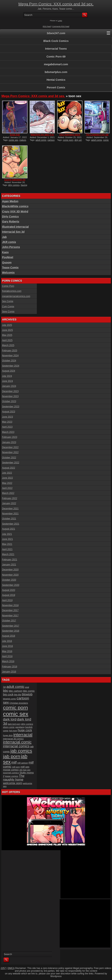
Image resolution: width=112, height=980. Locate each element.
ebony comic (9, 727)
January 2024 (9, 386)
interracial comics (16, 746)
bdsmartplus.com (56, 72)
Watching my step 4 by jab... (42, 136)
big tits (18, 695)
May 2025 (7, 335)
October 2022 (9, 458)
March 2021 (8, 554)
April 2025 (7, 340)
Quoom (7, 263)
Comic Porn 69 (56, 57)
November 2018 (10, 605)
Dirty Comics (10, 217)
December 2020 (10, 570)
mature (23, 140)
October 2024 (9, 361)
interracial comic (17, 742)
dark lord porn (14, 724)
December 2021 (10, 509)
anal (27, 687)
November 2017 (10, 616)
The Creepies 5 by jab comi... (97, 136)
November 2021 (10, 514)
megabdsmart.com (56, 64)
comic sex (13, 140)
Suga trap (15, 135)
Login (60, 21)
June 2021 (8, 539)
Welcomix (8, 273)
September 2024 (11, 366)
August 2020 (9, 590)
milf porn (16, 767)
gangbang (20, 727)
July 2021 (7, 534)
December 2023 (10, 391)
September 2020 (11, 585)
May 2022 (7, 483)
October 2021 (9, 519)
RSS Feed (47, 26)
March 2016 (8, 661)
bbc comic (29, 691)
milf (14, 762)
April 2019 (7, 600)
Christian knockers (19, 703)
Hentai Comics (56, 80)
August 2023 (9, 412)
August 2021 (9, 529)
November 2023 (10, 396)
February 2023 (10, 437)
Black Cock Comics (56, 41)
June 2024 (8, 381)
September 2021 (11, 524)
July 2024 (7, 376)
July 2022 (7, 473)
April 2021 (7, 549)
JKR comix (9, 242)
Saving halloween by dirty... (15, 181)
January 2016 (9, 672)
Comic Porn (8, 286)
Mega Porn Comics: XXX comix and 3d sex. (56, 4)
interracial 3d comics (13, 739)
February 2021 (10, 560)
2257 (3, 968)
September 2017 (11, 626)
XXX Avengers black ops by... (70, 136)
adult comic (15, 687)
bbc (6, 691)
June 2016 (8, 646)
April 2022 (7, 488)
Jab (4, 237)
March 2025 (8, 345)
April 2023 (7, 427)
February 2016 (10, 667)
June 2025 (8, 330)
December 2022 (10, 447)
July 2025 (7, 325)
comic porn (68, 140)
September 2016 (11, 631)
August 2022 (9, 468)
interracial (23, 735)
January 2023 (9, 442)
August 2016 (9, 636)
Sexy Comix (8, 312)
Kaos (5, 252)
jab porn (12, 756)
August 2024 (9, 371)
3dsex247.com (56, 33)
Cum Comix (8, 307)
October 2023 (9, 401)
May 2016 (7, 651)
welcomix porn (13, 783)
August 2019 (9, 595)
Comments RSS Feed (61, 26)
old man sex (25, 770)
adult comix (97, 140)
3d (4, 687)
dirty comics (14, 185)
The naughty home (14, 778)
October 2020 (9, 580)
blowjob (27, 694)
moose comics (11, 770)
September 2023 (11, 407)
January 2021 (9, 565)
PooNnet (8, 257)
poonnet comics (11, 773)
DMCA (11, 968)
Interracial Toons (56, 49)
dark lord (10, 719)
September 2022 (11, 463)
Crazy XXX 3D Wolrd (15, 212)
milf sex (25, 767)
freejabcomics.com (12, 291)
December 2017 (10, 610)
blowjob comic (10, 699)
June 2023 (8, 417)
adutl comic (41, 140)
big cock (8, 694)
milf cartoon (23, 763)
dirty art (78, 140)
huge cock (25, 730)
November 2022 (10, 452)
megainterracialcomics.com (16, 296)
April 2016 (7, 656)
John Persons (11, 247)
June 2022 (8, 478)
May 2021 (7, 544)
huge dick (8, 735)
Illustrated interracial (16, 227)
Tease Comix (10, 268)
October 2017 (9, 621)
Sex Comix (8, 301)
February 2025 (10, 351)
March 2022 (8, 493)
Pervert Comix (56, 88)
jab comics (21, 751)
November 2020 (10, 575)
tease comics (12, 776)
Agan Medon (10, 201)
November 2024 (10, 356)
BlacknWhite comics (15, 206)
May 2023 (7, 422)
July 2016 (7, 641)
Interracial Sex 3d (13, 232)
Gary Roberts (11, 222)
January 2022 (9, 503)
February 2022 (10, 498)
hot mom (13, 731)
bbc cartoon (16, 691)
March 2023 (8, 432)
